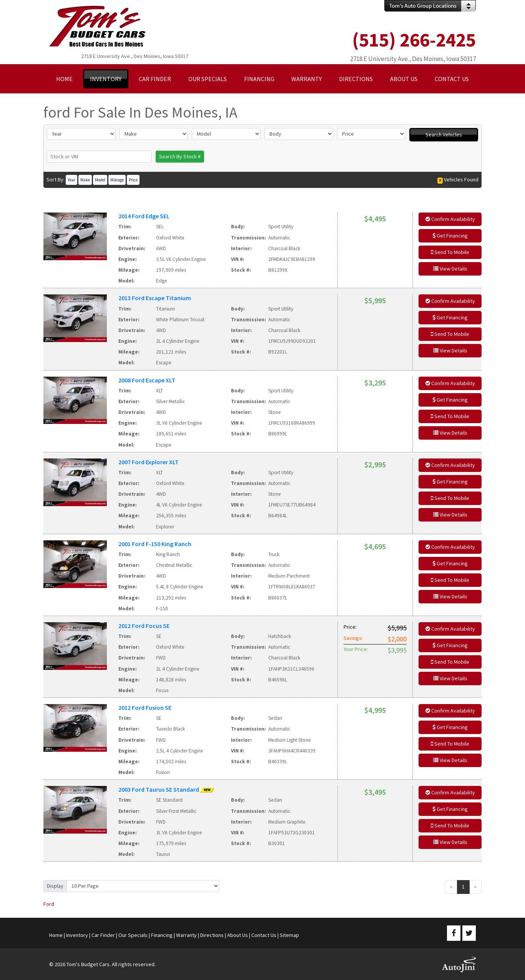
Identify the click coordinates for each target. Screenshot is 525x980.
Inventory (77, 935)
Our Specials (133, 935)
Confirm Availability (450, 219)
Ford (49, 904)
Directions (212, 935)
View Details (450, 269)
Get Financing (450, 236)
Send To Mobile (450, 252)
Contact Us (264, 935)
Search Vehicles (444, 135)
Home (56, 935)
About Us (238, 935)
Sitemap (289, 935)
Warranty (186, 935)
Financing (162, 935)
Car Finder (103, 935)
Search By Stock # (180, 156)
